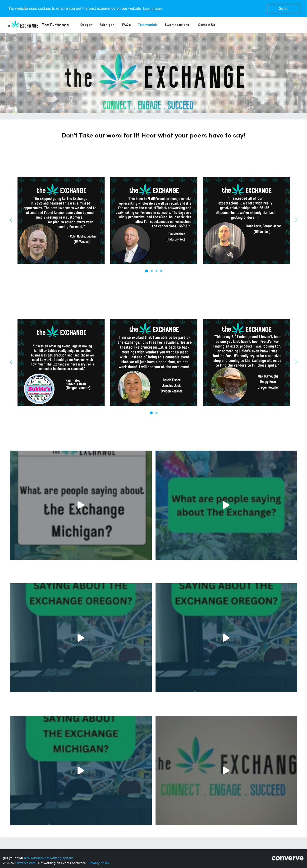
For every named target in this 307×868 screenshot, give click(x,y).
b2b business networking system (48, 858)
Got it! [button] (284, 9)
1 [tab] (147, 271)
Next (295, 218)
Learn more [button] (153, 8)
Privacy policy (99, 863)
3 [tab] (156, 271)
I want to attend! (178, 25)
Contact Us (206, 25)
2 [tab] (152, 271)
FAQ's (126, 25)
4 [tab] (161, 271)
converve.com (25, 863)
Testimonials (148, 25)
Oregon (86, 25)
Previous (12, 218)
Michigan (107, 25)
